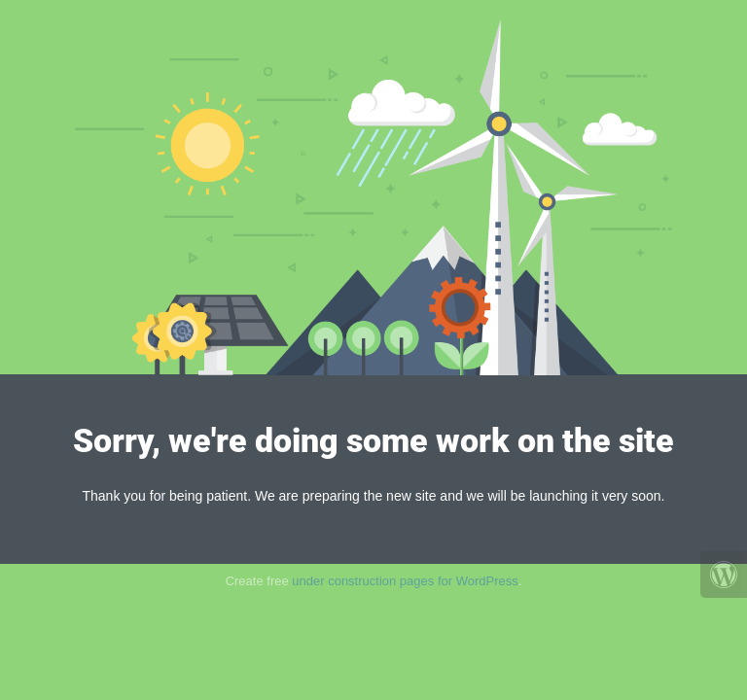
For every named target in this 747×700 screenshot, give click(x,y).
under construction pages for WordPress (405, 581)
